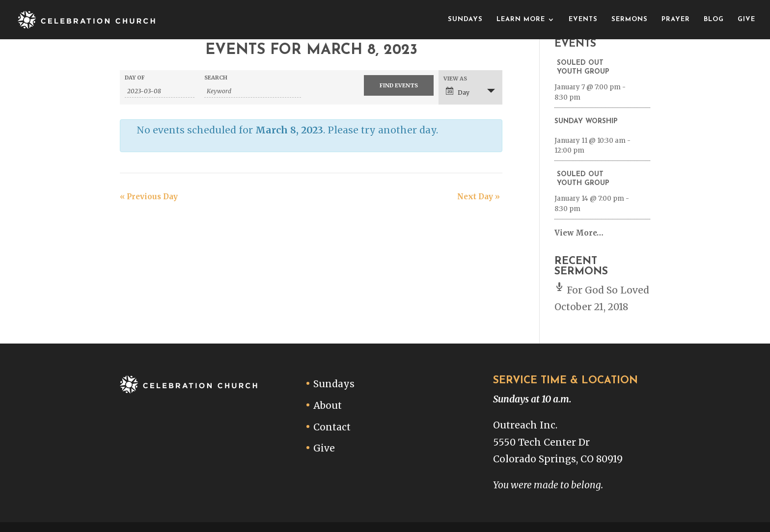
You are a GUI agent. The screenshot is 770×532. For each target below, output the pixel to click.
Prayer (676, 19)
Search (216, 78)
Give (746, 19)
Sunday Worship (586, 121)
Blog (714, 19)
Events (583, 19)
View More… (579, 233)
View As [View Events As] (455, 79)
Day (458, 92)
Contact (332, 427)
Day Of (135, 78)
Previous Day (149, 197)
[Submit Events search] (399, 85)
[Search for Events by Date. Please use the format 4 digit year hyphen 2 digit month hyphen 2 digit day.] (160, 91)
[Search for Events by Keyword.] (252, 91)
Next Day (479, 197)
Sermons (630, 19)
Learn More (521, 19)
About (328, 405)
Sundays (465, 19)
